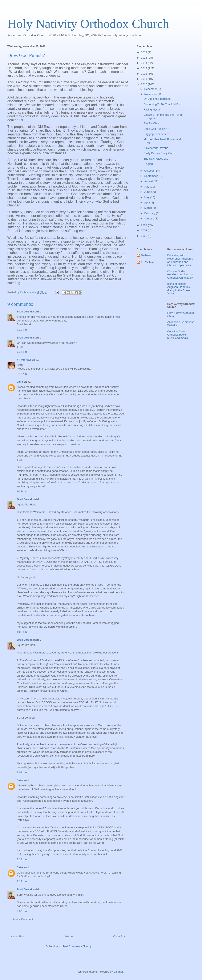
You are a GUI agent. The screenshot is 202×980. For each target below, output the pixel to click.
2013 (144, 68)
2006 (144, 236)
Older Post (120, 936)
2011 (144, 79)
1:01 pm (22, 772)
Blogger (118, 972)
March (149, 208)
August (149, 181)
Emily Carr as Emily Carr (158, 153)
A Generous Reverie (156, 148)
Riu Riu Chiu (151, 123)
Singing (148, 164)
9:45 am (22, 374)
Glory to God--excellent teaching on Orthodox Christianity (180, 274)
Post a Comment (23, 919)
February (150, 213)
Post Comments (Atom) (77, 946)
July (147, 187)
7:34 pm (22, 352)
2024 (144, 52)
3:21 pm (22, 859)
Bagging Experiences (156, 134)
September (151, 176)
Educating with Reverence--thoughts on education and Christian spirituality (180, 260)
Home (69, 936)
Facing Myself (152, 110)
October (150, 171)
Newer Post (18, 936)
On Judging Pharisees (157, 99)
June (148, 192)
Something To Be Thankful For (162, 104)
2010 (144, 84)
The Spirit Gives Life (156, 159)
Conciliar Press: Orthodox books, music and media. (178, 335)
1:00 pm (22, 632)
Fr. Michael (24, 360)
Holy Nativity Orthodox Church (88, 24)
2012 (144, 74)
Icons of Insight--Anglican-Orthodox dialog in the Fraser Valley (179, 289)
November (151, 94)
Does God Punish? (155, 129)
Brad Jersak (25, 312)
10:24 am (23, 491)
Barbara (146, 255)
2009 (144, 225)
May (147, 197)
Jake (20, 382)
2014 (144, 63)
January (150, 218)
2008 (144, 230)
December (151, 89)
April (148, 203)
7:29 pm (22, 330)
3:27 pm (22, 881)
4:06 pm (22, 911)
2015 (144, 58)
